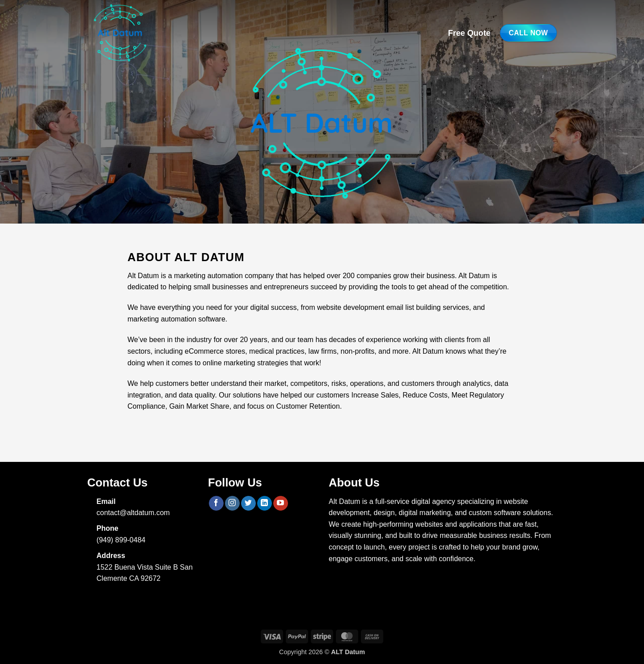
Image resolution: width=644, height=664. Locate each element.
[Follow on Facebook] (216, 503)
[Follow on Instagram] (232, 503)
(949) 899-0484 (121, 540)
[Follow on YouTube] (281, 503)
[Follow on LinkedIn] (265, 503)
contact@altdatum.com (133, 513)
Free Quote (469, 33)
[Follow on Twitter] (248, 503)
